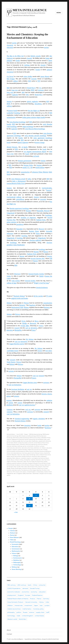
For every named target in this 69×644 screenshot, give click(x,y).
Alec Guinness (25, 441)
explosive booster (22, 450)
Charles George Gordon (13, 444)
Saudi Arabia (18, 468)
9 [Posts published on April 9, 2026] (29, 499)
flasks (47, 58)
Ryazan (46, 252)
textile (18, 61)
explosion (9, 450)
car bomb (36, 156)
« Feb (16, 512)
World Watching (15, 542)
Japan (36, 606)
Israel (24, 455)
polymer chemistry (22, 463)
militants (38, 240)
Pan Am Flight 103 (34, 111)
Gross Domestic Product (15, 602)
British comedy (36, 56)
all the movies (38, 296)
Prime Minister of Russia (28, 465)
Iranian (43, 161)
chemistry (10, 45)
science (32, 612)
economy (34, 592)
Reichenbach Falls (17, 307)
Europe (28, 595)
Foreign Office (25, 326)
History (41, 602)
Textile (38, 70)
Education (15, 547)
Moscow (47, 211)
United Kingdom (31, 472)
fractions (32, 405)
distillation (10, 405)
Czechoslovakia (47, 188)
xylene (9, 475)
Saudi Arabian (40, 168)
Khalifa (25, 323)
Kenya (12, 456)
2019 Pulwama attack (18, 179)
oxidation (49, 400)
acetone (9, 439)
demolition (38, 104)
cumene (11, 403)
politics (19, 612)
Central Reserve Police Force (16, 183)
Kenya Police (18, 456)
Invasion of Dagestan (28, 218)
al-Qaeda (25, 147)
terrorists (43, 199)
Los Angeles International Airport (35, 152)
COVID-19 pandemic (14, 588)
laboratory (10, 330)
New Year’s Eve (46, 460)
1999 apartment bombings (43, 138)
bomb (15, 111)
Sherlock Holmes (19, 296)
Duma (38, 233)
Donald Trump (35, 588)
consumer (42, 585)
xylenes (9, 396)
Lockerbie (10, 113)
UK (31, 168)
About (9, 630)
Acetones (9, 400)
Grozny (49, 256)
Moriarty (22, 305)
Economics (15, 544)
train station (16, 281)
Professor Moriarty (39, 465)
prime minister (12, 222)
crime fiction (30, 446)
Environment (18, 558)
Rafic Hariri (47, 465)
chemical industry (42, 288)
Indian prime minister (29, 117)
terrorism (9, 470)
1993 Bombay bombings (18, 122)
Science (14, 553)
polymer (9, 61)
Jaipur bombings (28, 127)
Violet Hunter (11, 362)
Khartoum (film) (36, 456)
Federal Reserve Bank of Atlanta (18, 599)
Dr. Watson (43, 448)
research (17, 328)
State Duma (41, 468)
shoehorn (48, 428)
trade (18, 616)
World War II (31, 88)
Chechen (32, 240)
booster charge (40, 142)
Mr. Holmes (30, 339)
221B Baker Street (13, 351)
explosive (15, 95)
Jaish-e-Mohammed (19, 181)
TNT (14, 472)
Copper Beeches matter (17, 344)
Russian (29, 211)
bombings (48, 215)
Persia (23, 321)
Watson (26, 303)
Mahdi (41, 276)
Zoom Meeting (16, 569)
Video (12, 540)
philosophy (11, 612)
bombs (9, 124)
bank (30, 585)
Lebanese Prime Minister (40, 172)
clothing (27, 65)
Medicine (16, 560)
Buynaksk (40, 211)
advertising (32, 439)
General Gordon (30, 281)
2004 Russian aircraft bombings (35, 136)
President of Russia (33, 463)
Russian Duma (34, 231)
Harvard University (31, 602)
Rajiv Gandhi (41, 117)
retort (44, 467)
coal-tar (28, 328)
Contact (9, 634)
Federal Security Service (34, 450)
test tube (15, 470)
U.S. (40, 88)
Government (16, 549)
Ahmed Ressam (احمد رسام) (43, 439)
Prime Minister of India (44, 463)
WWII (33, 90)
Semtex (9, 102)
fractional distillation (18, 389)
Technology (17, 565)
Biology (16, 556)
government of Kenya (33, 453)
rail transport (10, 467)
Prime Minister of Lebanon (14, 465)
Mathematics (16, 551)
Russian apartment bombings (19, 208)
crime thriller (28, 76)
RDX (22, 467)
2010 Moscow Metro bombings (35, 129)
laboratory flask (11, 458)
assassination (11, 117)
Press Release (14, 537)
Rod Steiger (11, 79)
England (21, 595)
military (9, 106)
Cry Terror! (10, 76)
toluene (50, 394)
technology (11, 616)
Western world (12, 619)
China (35, 585)
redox (26, 467)
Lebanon (18, 458)
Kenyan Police (28, 165)
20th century (22, 585)
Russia (13, 468)
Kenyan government (25, 161)
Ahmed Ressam (12, 147)
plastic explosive (32, 102)
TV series (49, 296)
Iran (21, 455)
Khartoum (17, 274)
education (10, 47)
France (41, 326)
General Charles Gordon (36, 274)
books (39, 425)
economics (25, 592)
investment (28, 606)
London (47, 606)
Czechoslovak (11, 197)
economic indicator (14, 592)
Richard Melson (11, 434)
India (29, 179)
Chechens (22, 444)
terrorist (34, 79)
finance (33, 599)
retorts (40, 351)
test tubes (49, 351)
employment (12, 595)
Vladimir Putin (41, 220)
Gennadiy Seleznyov (16, 453)
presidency (20, 224)
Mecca (36, 321)
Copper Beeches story (30, 383)
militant (17, 460)
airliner (16, 81)
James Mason (45, 76)
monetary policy (38, 609)
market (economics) (14, 609)
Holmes (9, 303)
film (42, 450)
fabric (50, 61)
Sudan (9, 276)
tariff (48, 612)
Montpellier (18, 330)
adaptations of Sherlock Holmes (20, 439)
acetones (11, 371)
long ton (29, 458)
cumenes (16, 396)
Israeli (24, 168)
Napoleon (32, 305)
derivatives (34, 328)
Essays (26, 434)
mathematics (27, 609)
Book (12, 443)
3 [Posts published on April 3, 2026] (36, 495)
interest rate (19, 606)
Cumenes (10, 410)
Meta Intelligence (30, 10)
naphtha (27, 405)
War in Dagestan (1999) (20, 473)
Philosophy (17, 562)
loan (41, 606)
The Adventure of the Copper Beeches (31, 470)
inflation (10, 606)
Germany (41, 90)
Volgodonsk (11, 213)
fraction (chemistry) (34, 451)
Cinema (12, 531)
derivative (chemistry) (28, 448)
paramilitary (20, 199)
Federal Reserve (37, 595)
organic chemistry (39, 419)
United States (40, 472)
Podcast (13, 533)
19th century (12, 585)
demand (25, 588)
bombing (17, 113)
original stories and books (19, 298)
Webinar (14, 567)
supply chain (40, 612)
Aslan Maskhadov (19, 245)
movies (14, 43)
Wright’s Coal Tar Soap (41, 283)
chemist (29, 58)
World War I (39, 95)
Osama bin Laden (22, 462)
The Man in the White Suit (15, 56)
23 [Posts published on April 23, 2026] (29, 506)
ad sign (14, 283)
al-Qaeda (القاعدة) (16, 441)
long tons (15, 90)
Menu (59, 13)
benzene (44, 394)
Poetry (12, 535)
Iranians (39, 165)
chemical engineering (22, 419)
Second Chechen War (38, 259)
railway (9, 283)
